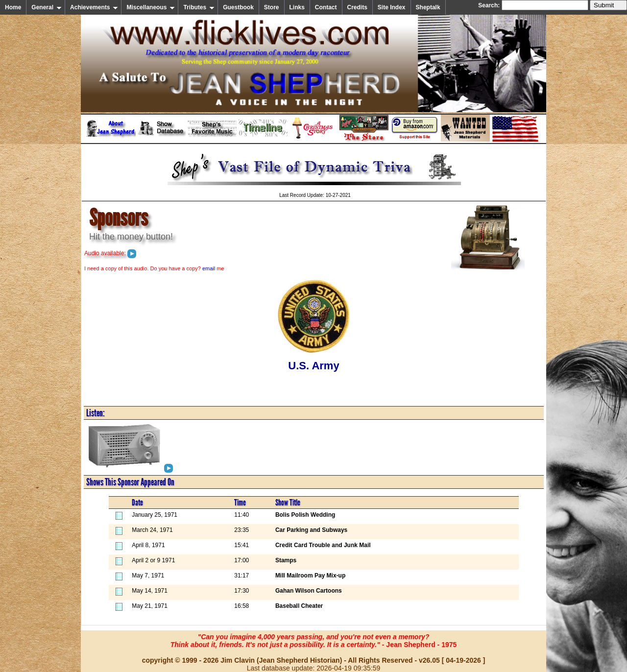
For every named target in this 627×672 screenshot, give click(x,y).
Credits (357, 7)
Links (297, 7)
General (47, 7)
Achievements (94, 7)
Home (13, 7)
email (209, 268)
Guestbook (238, 7)
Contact (326, 7)
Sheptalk (428, 7)
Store (272, 7)
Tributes (199, 7)
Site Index (392, 7)
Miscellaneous (151, 7)
